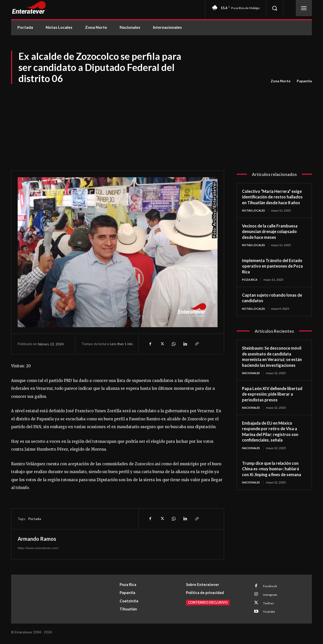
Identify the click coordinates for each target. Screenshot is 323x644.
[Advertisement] (161, 123)
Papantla (304, 81)
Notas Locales (254, 216)
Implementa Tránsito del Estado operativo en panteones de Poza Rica (267, 272)
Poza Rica (250, 286)
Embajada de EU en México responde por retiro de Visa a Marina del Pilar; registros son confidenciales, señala (273, 444)
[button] (275, 8)
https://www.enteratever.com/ (38, 548)
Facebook (271, 586)
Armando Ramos (37, 539)
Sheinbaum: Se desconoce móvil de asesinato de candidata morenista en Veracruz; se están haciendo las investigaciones (274, 366)
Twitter (270, 605)
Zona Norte (281, 81)
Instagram (272, 596)
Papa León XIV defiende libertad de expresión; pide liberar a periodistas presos (270, 406)
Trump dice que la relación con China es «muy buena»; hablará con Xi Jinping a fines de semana (274, 482)
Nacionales (252, 385)
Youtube (270, 614)
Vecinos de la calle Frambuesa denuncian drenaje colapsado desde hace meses (272, 237)
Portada (35, 519)
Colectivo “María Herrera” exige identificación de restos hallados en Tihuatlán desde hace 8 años (272, 200)
